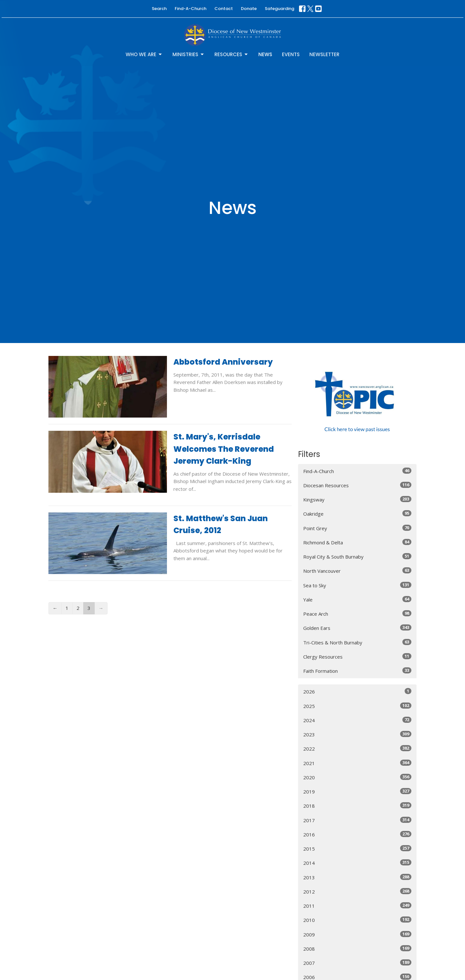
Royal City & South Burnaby (357, 556)
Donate (249, 9)
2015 (357, 849)
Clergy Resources (357, 657)
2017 (357, 820)
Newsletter (324, 54)
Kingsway (357, 499)
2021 (357, 763)
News (265, 54)
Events (291, 54)
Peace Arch (357, 614)
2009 (357, 934)
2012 (357, 891)
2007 (357, 963)
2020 (357, 777)
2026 (357, 691)
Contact (224, 9)
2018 (357, 806)
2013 (357, 877)
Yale (357, 599)
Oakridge (357, 514)
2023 (357, 734)
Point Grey (357, 528)
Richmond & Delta (357, 542)
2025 (357, 706)
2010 (357, 920)
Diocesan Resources (357, 485)
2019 (357, 791)
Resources (232, 54)
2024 (357, 720)
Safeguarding (279, 9)
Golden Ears (357, 628)
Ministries (189, 54)
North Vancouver (357, 571)
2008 (357, 949)
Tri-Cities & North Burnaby (357, 642)
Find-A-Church (191, 9)
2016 (357, 834)
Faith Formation (357, 671)
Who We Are (144, 54)
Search (159, 9)
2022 (357, 748)
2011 (357, 906)
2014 (357, 863)
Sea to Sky (357, 585)
